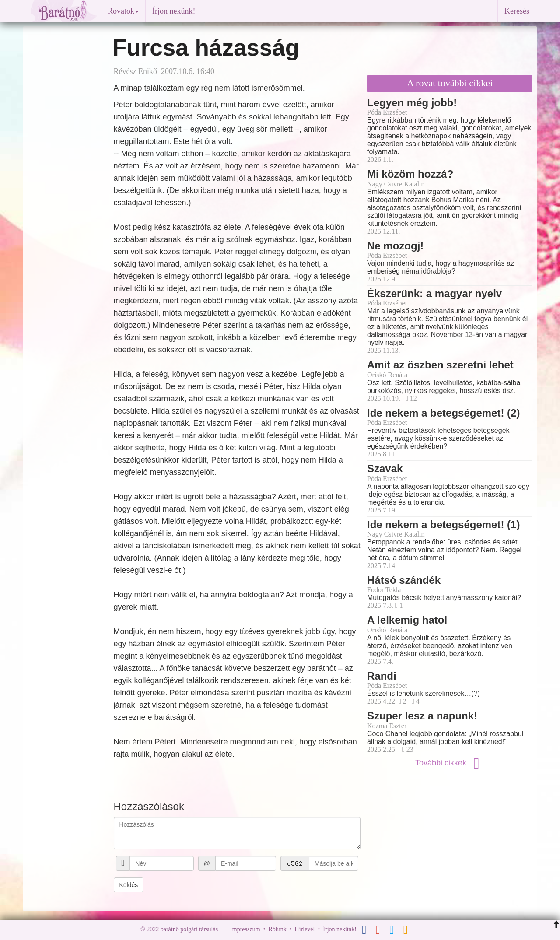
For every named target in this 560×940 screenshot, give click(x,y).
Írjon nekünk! (174, 11)
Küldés (129, 885)
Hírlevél (305, 929)
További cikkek (450, 763)
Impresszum (245, 929)
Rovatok (123, 11)
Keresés (517, 11)
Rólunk (277, 929)
